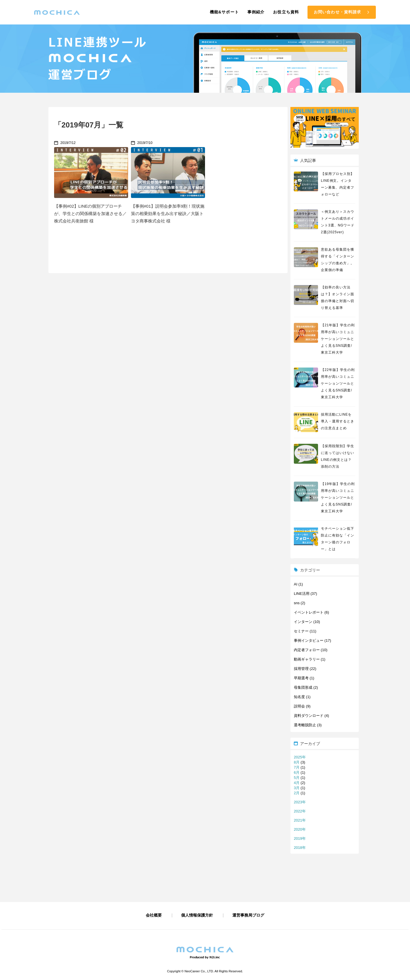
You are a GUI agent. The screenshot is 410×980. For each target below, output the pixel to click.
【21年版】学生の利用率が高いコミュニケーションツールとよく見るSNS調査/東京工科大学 (338, 339)
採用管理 (301, 669)
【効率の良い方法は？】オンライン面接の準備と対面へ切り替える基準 (338, 298)
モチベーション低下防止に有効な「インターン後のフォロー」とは (338, 539)
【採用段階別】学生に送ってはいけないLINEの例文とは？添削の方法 (338, 456)
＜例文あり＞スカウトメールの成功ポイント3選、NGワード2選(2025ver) (338, 222)
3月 (297, 788)
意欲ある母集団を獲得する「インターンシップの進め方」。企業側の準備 (338, 260)
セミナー (301, 631)
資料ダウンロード (309, 716)
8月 (297, 762)
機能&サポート (224, 12)
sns (297, 603)
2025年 (300, 757)
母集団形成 (303, 687)
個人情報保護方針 (197, 915)
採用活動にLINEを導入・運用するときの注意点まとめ (338, 421)
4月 (297, 783)
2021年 (300, 820)
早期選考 (301, 678)
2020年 (300, 829)
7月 (297, 767)
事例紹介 (256, 12)
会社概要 (154, 915)
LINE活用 (302, 594)
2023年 (300, 802)
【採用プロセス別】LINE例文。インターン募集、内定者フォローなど (338, 184)
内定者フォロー (307, 650)
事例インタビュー (309, 640)
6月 (297, 772)
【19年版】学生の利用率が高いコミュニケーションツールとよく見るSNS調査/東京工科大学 (338, 498)
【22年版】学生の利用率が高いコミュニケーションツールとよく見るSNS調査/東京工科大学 (338, 383)
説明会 (299, 706)
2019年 (300, 838)
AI (296, 584)
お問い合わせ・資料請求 (337, 12)
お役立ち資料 (286, 12)
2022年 (300, 811)
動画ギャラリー (307, 659)
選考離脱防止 (305, 725)
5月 (297, 778)
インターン (303, 622)
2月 (297, 793)
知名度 (299, 697)
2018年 (300, 848)
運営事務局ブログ (248, 915)
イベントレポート (309, 612)
